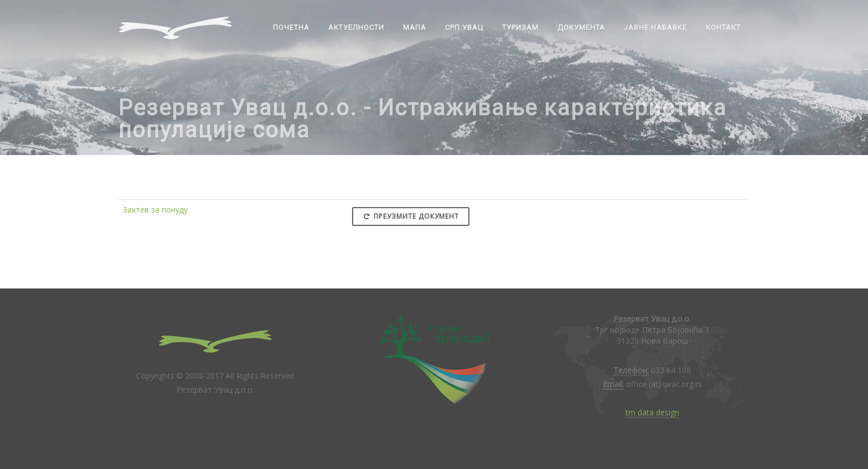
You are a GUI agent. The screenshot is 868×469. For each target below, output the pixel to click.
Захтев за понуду (155, 210)
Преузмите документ (411, 216)
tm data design (652, 412)
